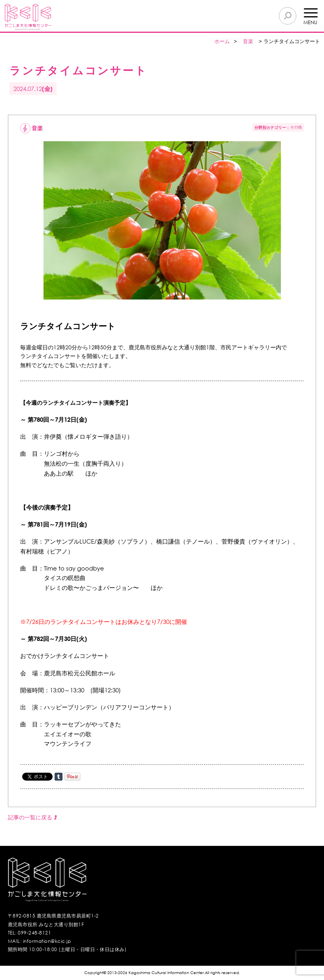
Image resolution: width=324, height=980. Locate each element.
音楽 (248, 41)
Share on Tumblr (59, 777)
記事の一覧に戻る (32, 817)
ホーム (222, 41)
